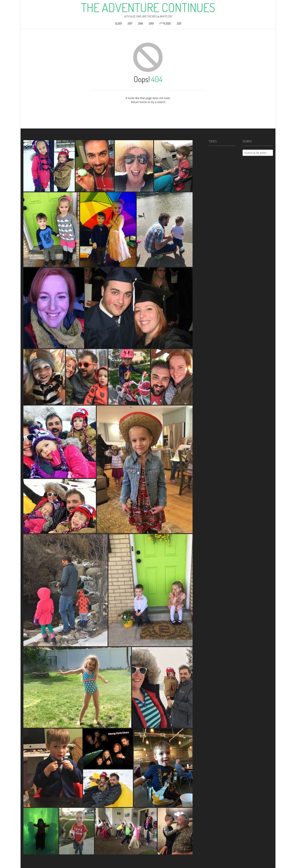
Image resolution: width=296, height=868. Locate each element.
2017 (130, 23)
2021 (179, 23)
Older (118, 23)
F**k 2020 (165, 23)
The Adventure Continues (148, 7)
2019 (151, 23)
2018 (141, 23)
